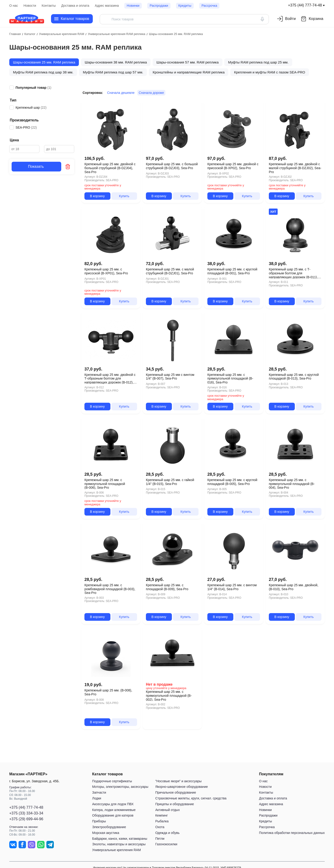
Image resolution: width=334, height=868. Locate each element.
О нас (14, 6)
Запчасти (99, 792)
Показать (36, 166)
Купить (124, 196)
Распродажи (159, 6)
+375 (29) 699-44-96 (26, 819)
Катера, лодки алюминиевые (114, 810)
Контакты (49, 6)
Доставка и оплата (75, 6)
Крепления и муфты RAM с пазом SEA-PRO (270, 72)
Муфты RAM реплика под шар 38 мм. (43, 72)
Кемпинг (161, 815)
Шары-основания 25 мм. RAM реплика (44, 62)
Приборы (99, 821)
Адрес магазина (107, 6)
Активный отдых (167, 810)
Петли (160, 839)
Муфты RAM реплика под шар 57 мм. (113, 72)
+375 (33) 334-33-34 (26, 813)
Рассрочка (209, 6)
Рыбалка (162, 821)
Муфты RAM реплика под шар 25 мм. (258, 62)
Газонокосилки (166, 844)
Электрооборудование (109, 827)
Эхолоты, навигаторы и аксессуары (119, 844)
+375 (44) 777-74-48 (305, 5)
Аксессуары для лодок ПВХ (113, 804)
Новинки (133, 6)
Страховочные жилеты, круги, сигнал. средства (191, 798)
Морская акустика (106, 833)
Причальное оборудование (176, 792)
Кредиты (185, 6)
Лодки (97, 798)
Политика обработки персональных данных (292, 833)
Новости (30, 6)
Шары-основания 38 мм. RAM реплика (116, 62)
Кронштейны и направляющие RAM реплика (189, 72)
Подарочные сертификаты (112, 781)
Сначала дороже (151, 93)
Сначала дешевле (121, 93)
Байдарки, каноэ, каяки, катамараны (120, 839)
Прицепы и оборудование (175, 804)
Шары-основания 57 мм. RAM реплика (187, 62)
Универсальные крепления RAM (116, 850)
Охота (160, 827)
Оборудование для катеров (113, 815)
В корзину (97, 196)
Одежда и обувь (167, 833)
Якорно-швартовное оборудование (181, 787)
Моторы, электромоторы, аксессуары (120, 787)
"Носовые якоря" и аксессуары (178, 781)
